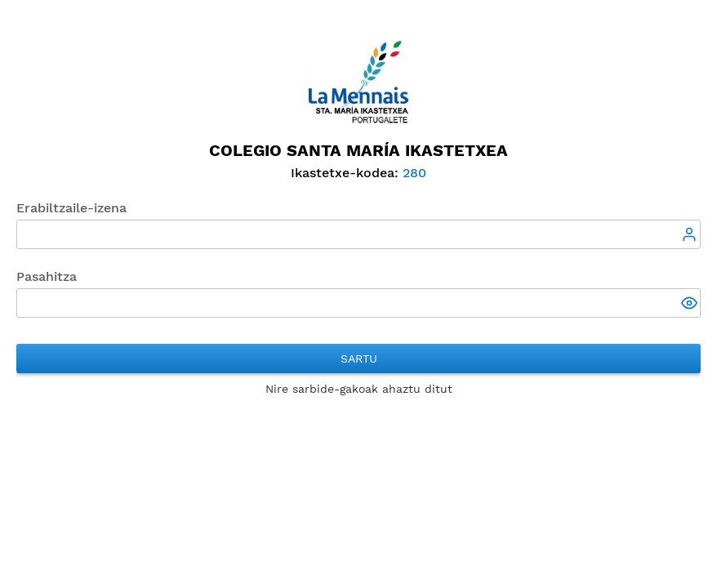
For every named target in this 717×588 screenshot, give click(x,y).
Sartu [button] (359, 359)
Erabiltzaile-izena (71, 208)
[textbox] (358, 234)
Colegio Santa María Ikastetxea (358, 150)
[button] (691, 305)
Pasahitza (47, 276)
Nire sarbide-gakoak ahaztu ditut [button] (359, 389)
